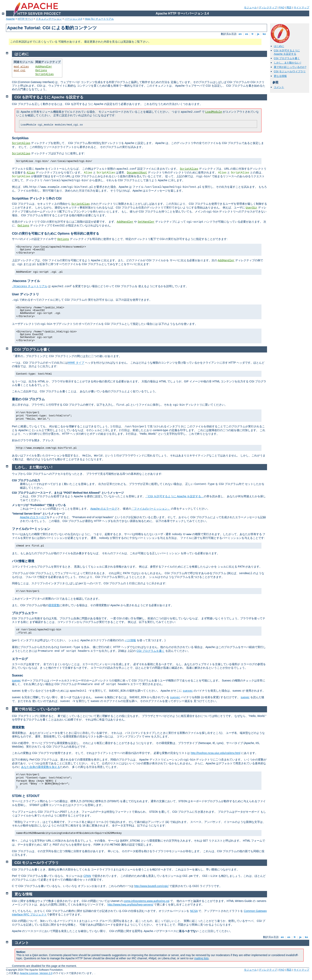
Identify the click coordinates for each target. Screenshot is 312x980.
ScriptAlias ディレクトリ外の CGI (37, 198)
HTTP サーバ (25, 19)
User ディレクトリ (25, 294)
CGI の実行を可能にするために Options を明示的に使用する (56, 233)
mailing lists (201, 958)
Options (41, 70)
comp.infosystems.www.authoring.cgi (147, 901)
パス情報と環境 (23, 561)
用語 (289, 7)
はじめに (279, 46)
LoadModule (214, 112)
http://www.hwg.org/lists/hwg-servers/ (130, 905)
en (240, 34)
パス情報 (130, 640)
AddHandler (44, 67)
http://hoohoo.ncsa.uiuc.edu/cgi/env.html (215, 753)
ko (264, 34)
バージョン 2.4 (73, 19)
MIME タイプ (76, 363)
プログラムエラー (25, 613)
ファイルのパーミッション (31, 529)
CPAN (87, 876)
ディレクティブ (268, 7)
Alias (31, 173)
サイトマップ (301, 7)
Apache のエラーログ (104, 509)
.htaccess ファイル (26, 281)
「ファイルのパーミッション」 (151, 509)
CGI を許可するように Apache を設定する (287, 52)
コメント (279, 87)
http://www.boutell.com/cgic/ (151, 886)
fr (253, 34)
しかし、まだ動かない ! (287, 63)
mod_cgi (20, 70)
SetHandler (146, 222)
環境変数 (54, 605)
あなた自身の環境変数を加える (41, 767)
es (247, 34)
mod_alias (21, 67)
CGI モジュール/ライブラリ (290, 71)
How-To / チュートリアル (99, 19)
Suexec (18, 675)
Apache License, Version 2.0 (36, 973)
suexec (16, 680)
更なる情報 (280, 76)
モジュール (250, 7)
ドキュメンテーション (49, 19)
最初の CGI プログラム (28, 399)
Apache (10, 19)
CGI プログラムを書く (287, 58)
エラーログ (20, 659)
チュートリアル (30, 286)
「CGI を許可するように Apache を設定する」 (175, 496)
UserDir (251, 208)
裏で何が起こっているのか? (290, 67)
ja (258, 34)
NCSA (194, 911)
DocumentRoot (137, 173)
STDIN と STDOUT (26, 796)
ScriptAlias (45, 74)
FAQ (282, 7)
